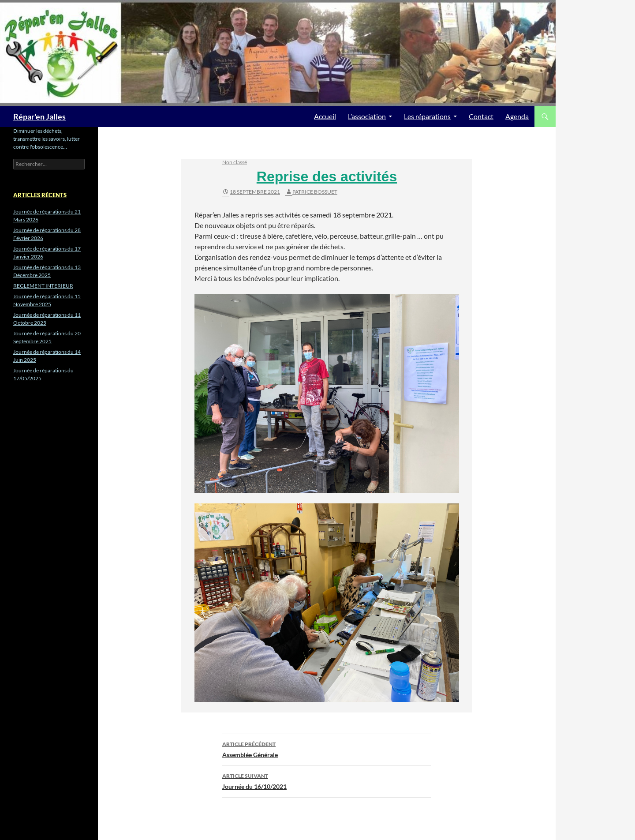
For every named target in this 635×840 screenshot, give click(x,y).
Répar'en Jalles (39, 116)
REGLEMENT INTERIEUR (43, 286)
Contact (481, 116)
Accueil (325, 116)
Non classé (235, 162)
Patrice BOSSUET (315, 192)
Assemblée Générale (327, 749)
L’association (367, 116)
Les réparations (427, 116)
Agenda (517, 116)
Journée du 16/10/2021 (327, 780)
